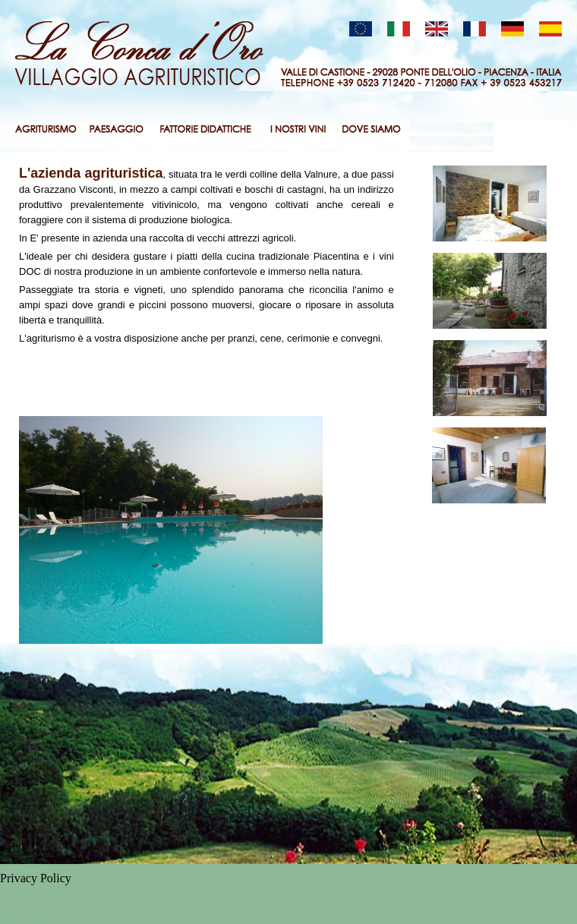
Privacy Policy (36, 878)
